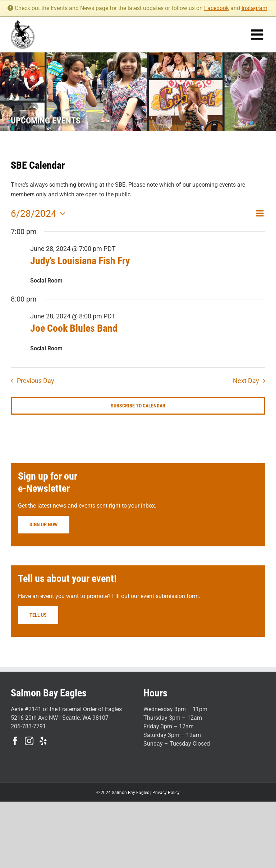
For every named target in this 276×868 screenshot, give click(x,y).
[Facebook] (15, 741)
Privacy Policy (166, 793)
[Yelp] (43, 741)
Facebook (217, 8)
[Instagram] (29, 741)
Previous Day (36, 381)
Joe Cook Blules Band (74, 328)
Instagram (254, 8)
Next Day (246, 381)
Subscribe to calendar (138, 406)
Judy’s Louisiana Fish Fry (80, 261)
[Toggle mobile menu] (258, 34)
